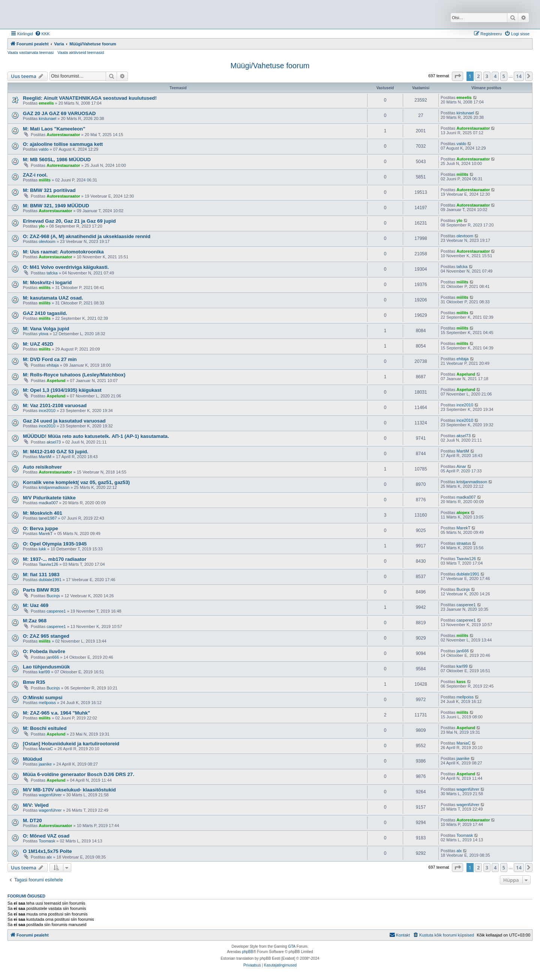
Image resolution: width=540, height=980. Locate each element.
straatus (464, 543)
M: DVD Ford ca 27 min (50, 359)
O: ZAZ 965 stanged (46, 636)
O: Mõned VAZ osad (46, 836)
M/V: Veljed (36, 805)
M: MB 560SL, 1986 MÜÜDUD (57, 160)
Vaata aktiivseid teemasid (81, 52)
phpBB (247, 952)
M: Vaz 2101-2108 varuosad (55, 405)
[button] (457, 76)
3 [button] (487, 76)
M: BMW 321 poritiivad (49, 190)
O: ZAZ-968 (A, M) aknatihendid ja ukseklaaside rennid (87, 236)
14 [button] (519, 76)
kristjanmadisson (54, 487)
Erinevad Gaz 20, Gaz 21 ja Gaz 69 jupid (69, 221)
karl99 (44, 672)
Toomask (47, 841)
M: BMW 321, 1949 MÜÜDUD (56, 206)
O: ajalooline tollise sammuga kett (63, 144)
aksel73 (54, 442)
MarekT (46, 533)
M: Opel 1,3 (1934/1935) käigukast (62, 390)
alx (49, 857)
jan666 (53, 657)
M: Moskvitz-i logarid (47, 282)
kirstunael (47, 118)
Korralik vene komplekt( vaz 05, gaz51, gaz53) (76, 482)
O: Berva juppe (40, 528)
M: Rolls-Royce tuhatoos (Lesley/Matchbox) (74, 375)
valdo (43, 149)
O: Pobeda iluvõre (44, 651)
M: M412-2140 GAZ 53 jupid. (55, 452)
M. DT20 (32, 820)
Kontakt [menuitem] (400, 935)
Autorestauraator (63, 135)
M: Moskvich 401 (43, 513)
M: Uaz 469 (36, 605)
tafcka (52, 273)
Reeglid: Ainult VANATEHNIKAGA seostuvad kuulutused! (90, 98)
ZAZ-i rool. (35, 175)
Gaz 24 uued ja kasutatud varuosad (64, 421)
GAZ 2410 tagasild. (45, 313)
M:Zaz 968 (35, 621)
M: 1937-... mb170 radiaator (55, 559)
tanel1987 (48, 518)
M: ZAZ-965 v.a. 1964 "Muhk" (56, 713)
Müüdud (32, 759)
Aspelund (56, 381)
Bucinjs (53, 596)
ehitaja (52, 365)
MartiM (45, 457)
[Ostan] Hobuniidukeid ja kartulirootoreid (71, 744)
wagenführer (50, 795)
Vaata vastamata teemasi (31, 52)
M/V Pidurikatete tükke (49, 498)
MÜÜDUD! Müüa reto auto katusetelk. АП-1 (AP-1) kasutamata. (96, 436)
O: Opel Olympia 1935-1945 (55, 544)
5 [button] (504, 76)
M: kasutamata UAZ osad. (53, 298)
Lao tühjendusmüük (46, 667)
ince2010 (47, 411)
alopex (463, 512)
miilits (45, 180)
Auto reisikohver (42, 467)
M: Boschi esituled (45, 728)
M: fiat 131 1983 (41, 575)
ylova (43, 334)
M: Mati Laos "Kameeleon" (54, 129)
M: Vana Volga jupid (46, 329)
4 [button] (495, 76)
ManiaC (46, 749)
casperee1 (56, 611)
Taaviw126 (48, 564)
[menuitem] (42, 34)
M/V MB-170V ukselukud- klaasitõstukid (69, 790)
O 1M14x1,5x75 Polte (47, 851)
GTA (292, 946)
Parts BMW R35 (41, 590)
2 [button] (478, 76)
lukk (42, 549)
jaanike (45, 764)
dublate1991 (50, 580)
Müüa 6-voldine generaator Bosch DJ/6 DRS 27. (79, 774)
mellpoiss (47, 703)
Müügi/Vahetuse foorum (270, 66)
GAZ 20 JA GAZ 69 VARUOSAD (59, 113)
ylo (42, 226)
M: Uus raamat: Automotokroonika (63, 252)
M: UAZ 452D (38, 344)
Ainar (461, 466)
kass (461, 682)
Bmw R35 (34, 682)
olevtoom (47, 241)
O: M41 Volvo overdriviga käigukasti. (66, 267)
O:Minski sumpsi (43, 698)
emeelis (46, 103)
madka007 (48, 503)
